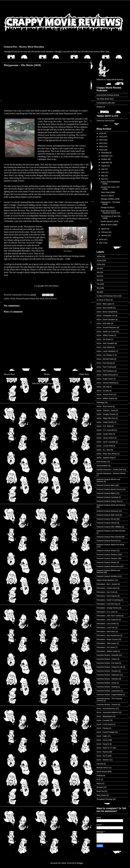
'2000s (99, 256)
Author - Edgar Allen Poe (106, 418)
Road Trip (100, 791)
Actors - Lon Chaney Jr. (105, 355)
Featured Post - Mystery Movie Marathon (24, 47)
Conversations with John (106, 103)
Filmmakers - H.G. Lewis (106, 612)
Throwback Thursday (104, 799)
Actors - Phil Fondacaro (105, 371)
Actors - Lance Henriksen (106, 351)
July (103, 169)
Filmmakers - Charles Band (107, 588)
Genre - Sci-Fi (102, 756)
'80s (98, 288)
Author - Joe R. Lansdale (106, 442)
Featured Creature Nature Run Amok (30, 299)
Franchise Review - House (106, 683)
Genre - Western (103, 760)
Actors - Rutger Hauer (105, 379)
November (105, 156)
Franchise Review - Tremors (107, 705)
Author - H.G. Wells (104, 426)
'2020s (99, 264)
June (103, 172)
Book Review (101, 462)
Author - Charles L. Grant (106, 410)
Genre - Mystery (103, 752)
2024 (101, 133)
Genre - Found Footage (105, 732)
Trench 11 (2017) (107, 196)
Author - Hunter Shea (104, 434)
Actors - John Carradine (105, 343)
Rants (99, 783)
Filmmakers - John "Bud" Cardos (109, 616)
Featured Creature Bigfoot (106, 493)
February (105, 232)
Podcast (100, 776)
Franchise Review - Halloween (108, 675)
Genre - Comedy (103, 720)
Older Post (84, 374)
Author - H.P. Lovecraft (105, 430)
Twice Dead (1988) (108, 192)
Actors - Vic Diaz (103, 391)
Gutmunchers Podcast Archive (108, 95)
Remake (100, 787)
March (104, 229)
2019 (101, 150)
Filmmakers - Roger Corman (107, 639)
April (103, 179)
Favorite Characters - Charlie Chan (110, 470)
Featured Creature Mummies (107, 541)
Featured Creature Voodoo (107, 562)
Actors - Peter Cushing (105, 367)
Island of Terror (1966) (109, 225)
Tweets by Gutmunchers (106, 121)
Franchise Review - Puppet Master (109, 695)
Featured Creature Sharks (106, 551)
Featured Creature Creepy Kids (108, 501)
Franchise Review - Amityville (107, 655)
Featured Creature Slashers (107, 555)
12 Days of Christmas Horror (107, 296)
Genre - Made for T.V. (105, 748)
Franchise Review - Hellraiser (108, 679)
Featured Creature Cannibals (107, 497)
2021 (101, 143)
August (104, 166)
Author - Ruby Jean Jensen (107, 454)
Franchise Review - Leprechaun (108, 691)
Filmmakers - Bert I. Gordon (107, 584)
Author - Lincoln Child (105, 446)
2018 (101, 239)
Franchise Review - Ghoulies (107, 671)
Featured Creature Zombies (107, 576)
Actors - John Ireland (104, 347)
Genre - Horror (102, 740)
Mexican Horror (102, 768)
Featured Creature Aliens (106, 485)
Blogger (80, 863)
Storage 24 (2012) (108, 207)
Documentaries (102, 466)
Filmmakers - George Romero (108, 608)
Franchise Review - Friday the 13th (110, 667)
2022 (101, 140)
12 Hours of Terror (103, 300)
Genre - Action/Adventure (106, 709)
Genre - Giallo (102, 736)
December (105, 153)
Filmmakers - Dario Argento (107, 596)
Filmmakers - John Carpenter (107, 620)
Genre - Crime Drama (105, 724)
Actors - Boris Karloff (104, 308)
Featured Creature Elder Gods (108, 515)
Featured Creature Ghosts (106, 519)
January (104, 235)
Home (47, 374)
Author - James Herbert (105, 438)
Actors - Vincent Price (105, 394)
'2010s (12, 299)
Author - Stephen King (105, 458)
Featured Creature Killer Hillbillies (109, 527)
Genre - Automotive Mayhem (107, 712)
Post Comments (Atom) (52, 383)
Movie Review (51, 299)
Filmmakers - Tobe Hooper (106, 643)
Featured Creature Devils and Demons (111, 505)
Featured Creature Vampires (107, 558)
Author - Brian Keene (104, 406)
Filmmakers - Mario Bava (106, 632)
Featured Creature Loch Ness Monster (111, 531)
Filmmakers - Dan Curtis (106, 592)
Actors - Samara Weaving (106, 383)
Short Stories (101, 795)
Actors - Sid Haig (103, 387)
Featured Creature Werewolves (108, 566)
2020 (101, 146)
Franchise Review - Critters (107, 659)
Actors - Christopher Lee (106, 316)
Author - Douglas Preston (106, 414)
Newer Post (9, 374)
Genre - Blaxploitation (105, 716)
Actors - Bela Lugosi (104, 304)
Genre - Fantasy (103, 728)
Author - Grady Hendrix (105, 422)
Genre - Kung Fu (103, 744)
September (105, 162)
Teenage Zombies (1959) (110, 199)
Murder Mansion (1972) (110, 221)
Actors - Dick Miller (104, 324)
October (104, 159)
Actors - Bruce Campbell (106, 312)
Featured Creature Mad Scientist (109, 537)
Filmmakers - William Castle (107, 651)
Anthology (100, 402)
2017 (101, 243)
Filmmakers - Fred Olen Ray (107, 604)
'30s (98, 268)
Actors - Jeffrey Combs (105, 335)
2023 (101, 137)
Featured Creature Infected (107, 523)
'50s (98, 276)
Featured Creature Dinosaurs (107, 511)
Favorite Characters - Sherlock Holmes (111, 473)
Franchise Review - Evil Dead (108, 663)
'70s (98, 284)
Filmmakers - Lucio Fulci (106, 628)
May (103, 176)
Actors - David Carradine (106, 320)
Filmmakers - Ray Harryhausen (108, 635)
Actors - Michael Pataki (105, 359)
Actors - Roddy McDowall (106, 375)
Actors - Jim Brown (104, 339)
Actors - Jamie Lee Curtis (106, 331)
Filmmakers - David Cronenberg (108, 600)
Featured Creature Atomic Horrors (109, 489)
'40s (98, 272)
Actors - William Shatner (106, 398)
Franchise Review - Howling (107, 687)
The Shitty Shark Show (105, 99)
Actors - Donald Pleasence (107, 327)
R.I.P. (99, 779)
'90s (98, 292)
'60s (98, 280)
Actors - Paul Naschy (104, 363)
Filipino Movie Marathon (106, 580)
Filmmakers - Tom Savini (106, 647)
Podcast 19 (101, 107)
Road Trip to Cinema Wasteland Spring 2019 (110, 212)
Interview (100, 764)
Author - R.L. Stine (103, 450)
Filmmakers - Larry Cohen (106, 624)
